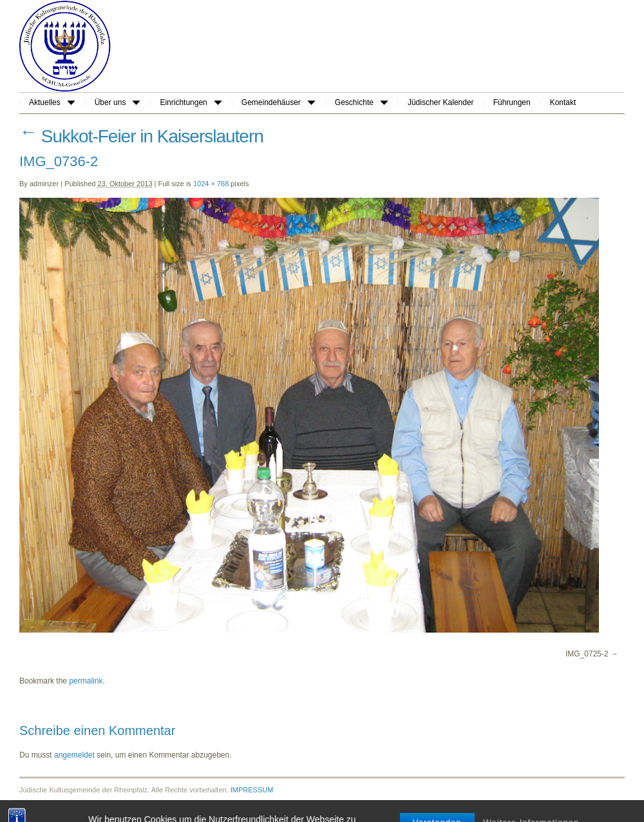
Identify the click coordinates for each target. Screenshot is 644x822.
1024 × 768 (211, 184)
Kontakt (563, 102)
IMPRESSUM (252, 790)
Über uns (118, 102)
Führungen (512, 102)
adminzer (44, 184)
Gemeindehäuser (278, 102)
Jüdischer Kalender (441, 102)
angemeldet (74, 755)
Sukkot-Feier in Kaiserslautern (141, 136)
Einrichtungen (190, 102)
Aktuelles (52, 102)
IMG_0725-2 (587, 654)
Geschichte (361, 102)
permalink (86, 681)
